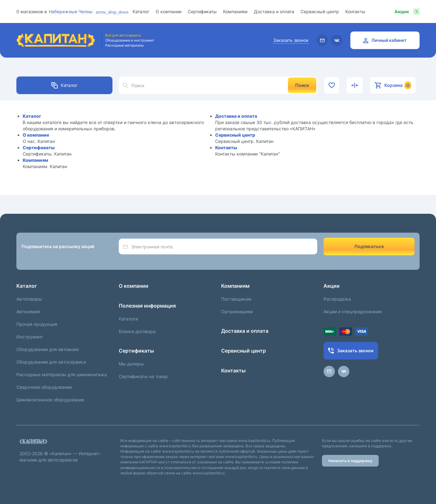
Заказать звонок (291, 40)
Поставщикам (236, 299)
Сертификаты (202, 11)
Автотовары (29, 299)
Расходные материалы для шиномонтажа (62, 374)
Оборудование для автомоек (48, 349)
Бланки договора (137, 331)
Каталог (141, 11)
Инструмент (30, 337)
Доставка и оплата (274, 11)
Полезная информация (147, 306)
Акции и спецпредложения (353, 311)
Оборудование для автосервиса (51, 362)
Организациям (237, 311)
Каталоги (128, 319)
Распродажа (337, 299)
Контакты (355, 11)
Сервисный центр (320, 11)
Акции (332, 286)
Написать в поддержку (350, 461)
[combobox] (76, 11)
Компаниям (235, 11)
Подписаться (369, 246)
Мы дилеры (131, 364)
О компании (169, 11)
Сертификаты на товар (143, 376)
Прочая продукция (37, 324)
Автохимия (28, 311)
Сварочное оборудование (44, 387)
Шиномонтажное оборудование (50, 400)
